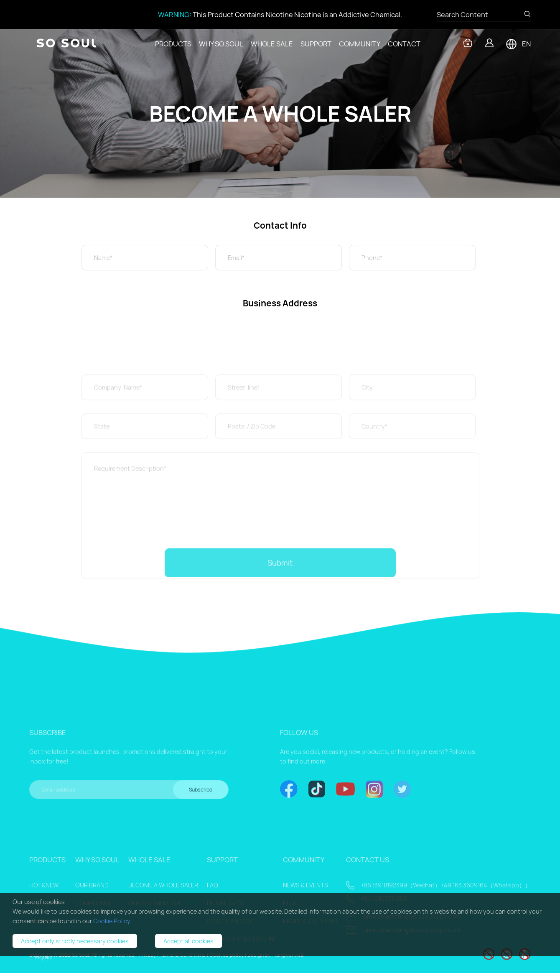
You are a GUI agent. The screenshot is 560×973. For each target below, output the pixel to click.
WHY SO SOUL (221, 44)
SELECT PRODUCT (232, 969)
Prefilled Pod (47, 969)
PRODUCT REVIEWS (310, 969)
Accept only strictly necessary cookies (75, 941)
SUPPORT (316, 44)
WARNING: (175, 15)
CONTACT (404, 44)
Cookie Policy (112, 921)
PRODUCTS (173, 44)
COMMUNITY (360, 44)
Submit (280, 572)
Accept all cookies (188, 941)
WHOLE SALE (272, 44)
